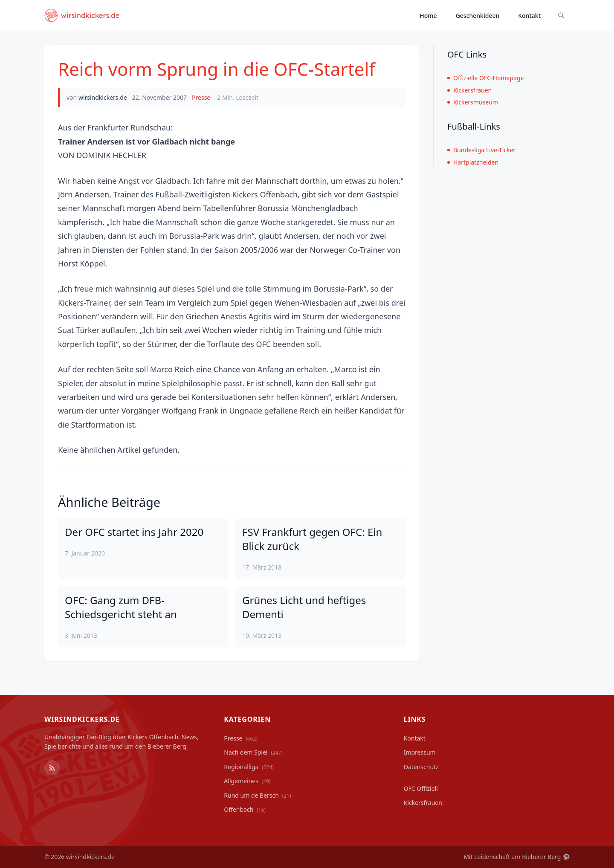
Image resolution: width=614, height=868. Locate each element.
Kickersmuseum (473, 102)
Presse (201, 97)
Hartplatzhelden (473, 162)
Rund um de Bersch (257, 795)
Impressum (420, 752)
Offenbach (245, 809)
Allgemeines (247, 781)
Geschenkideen (478, 16)
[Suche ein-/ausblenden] (561, 15)
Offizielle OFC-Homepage (485, 78)
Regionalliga (249, 767)
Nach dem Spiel (253, 752)
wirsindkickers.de (103, 97)
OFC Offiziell (421, 788)
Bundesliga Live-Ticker (481, 150)
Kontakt (529, 16)
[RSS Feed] (52, 768)
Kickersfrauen (469, 90)
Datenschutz (421, 767)
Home (428, 16)
